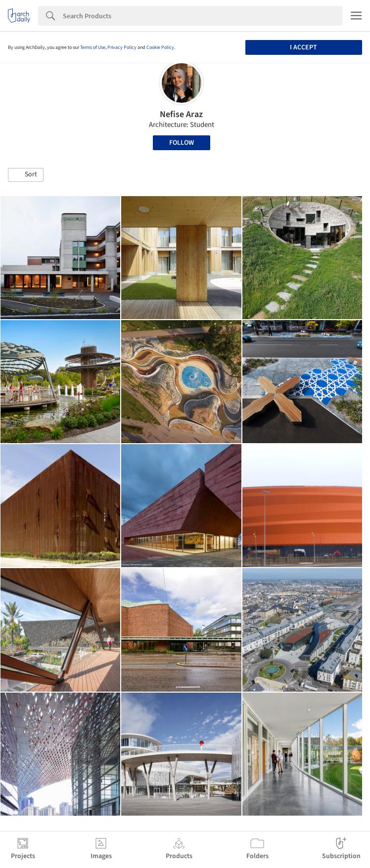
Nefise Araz (181, 114)
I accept (303, 47)
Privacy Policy (122, 47)
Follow (182, 143)
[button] (26, 175)
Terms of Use (93, 47)
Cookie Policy (160, 47)
